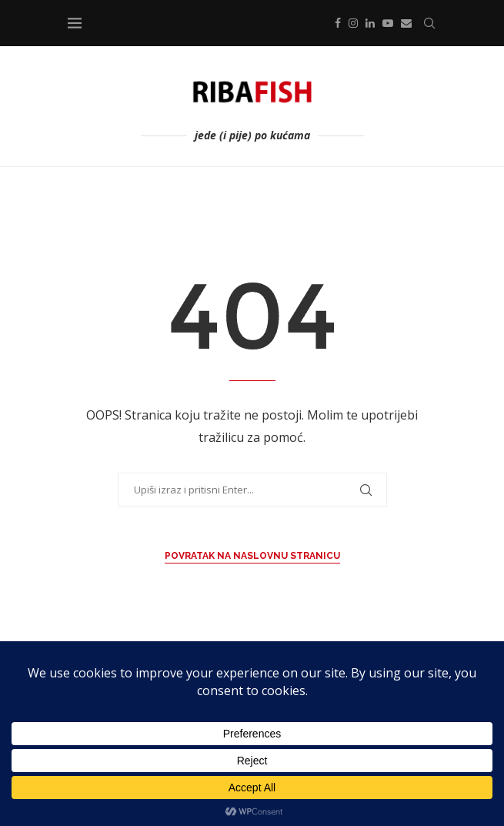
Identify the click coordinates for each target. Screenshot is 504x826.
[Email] (406, 23)
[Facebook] (338, 23)
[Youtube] (388, 23)
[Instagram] (353, 23)
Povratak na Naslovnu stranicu (252, 556)
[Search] (429, 23)
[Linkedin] (370, 23)
